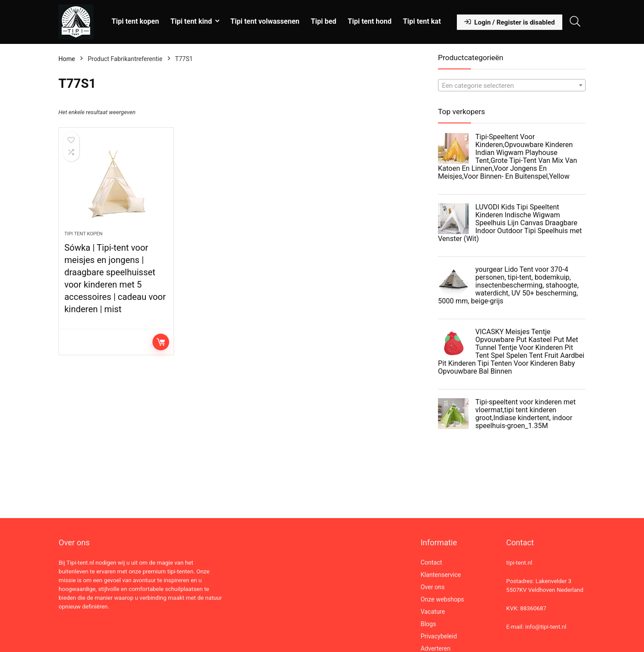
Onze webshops (442, 599)
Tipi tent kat (422, 21)
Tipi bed (324, 21)
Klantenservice (441, 575)
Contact (431, 562)
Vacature (433, 612)
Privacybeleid (439, 636)
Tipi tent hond (370, 21)
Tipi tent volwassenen (265, 21)
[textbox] (512, 86)
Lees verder (161, 342)
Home (67, 59)
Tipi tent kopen (135, 21)
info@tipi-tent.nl (546, 627)
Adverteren (435, 648)
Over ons (432, 587)
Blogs (428, 624)
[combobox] (512, 85)
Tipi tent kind (191, 21)
